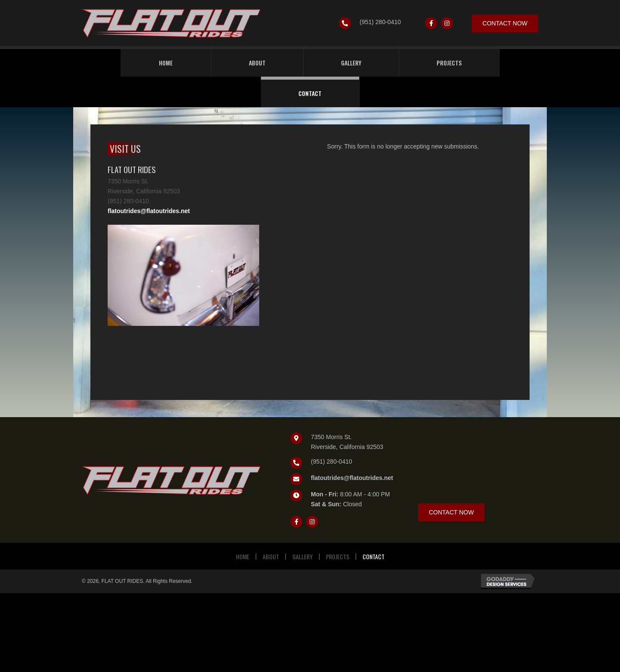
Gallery (302, 557)
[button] (431, 23)
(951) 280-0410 (380, 22)
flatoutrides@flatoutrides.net (149, 211)
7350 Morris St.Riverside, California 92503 (347, 442)
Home (243, 557)
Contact (374, 557)
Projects (338, 557)
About (271, 557)
